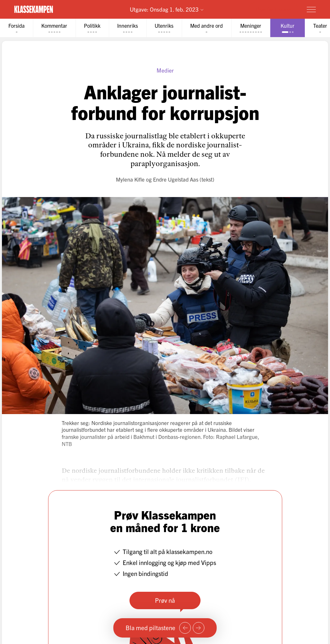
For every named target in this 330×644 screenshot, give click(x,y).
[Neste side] (199, 628)
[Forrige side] (185, 628)
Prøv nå (165, 600)
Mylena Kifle (130, 179)
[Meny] (311, 9)
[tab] (16, 28)
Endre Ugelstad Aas (176, 179)
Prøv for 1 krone (273, 9)
